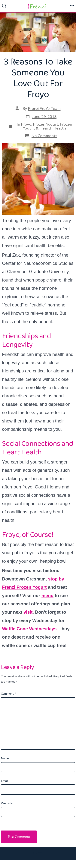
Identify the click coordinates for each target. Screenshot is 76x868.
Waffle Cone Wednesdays (29, 629)
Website (7, 803)
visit (28, 612)
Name (5, 758)
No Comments (44, 136)
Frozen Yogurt (46, 124)
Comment (8, 694)
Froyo (26, 124)
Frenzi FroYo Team (44, 109)
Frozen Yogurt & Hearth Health (47, 126)
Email (5, 781)
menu (47, 596)
